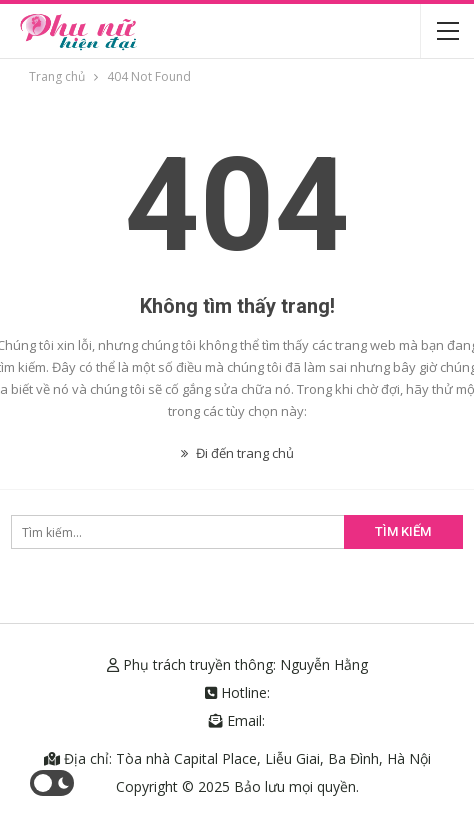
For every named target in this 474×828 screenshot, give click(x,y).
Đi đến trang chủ (237, 453)
